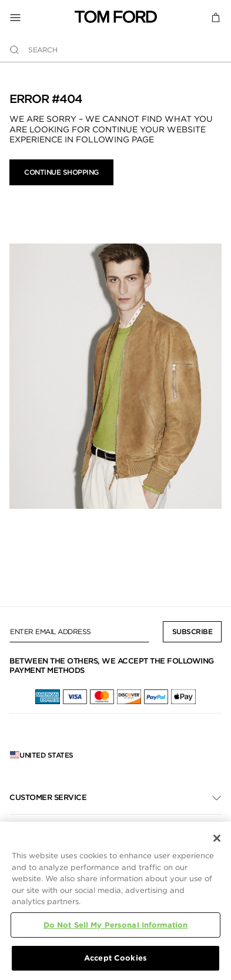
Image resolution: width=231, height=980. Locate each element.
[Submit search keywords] (14, 50)
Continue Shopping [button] (61, 172)
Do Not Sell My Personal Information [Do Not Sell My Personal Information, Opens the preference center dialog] (116, 925)
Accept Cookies (115, 958)
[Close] (217, 838)
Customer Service (48, 797)
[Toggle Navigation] (42, 17)
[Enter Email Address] (79, 632)
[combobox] (115, 50)
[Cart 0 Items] (216, 17)
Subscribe (192, 631)
